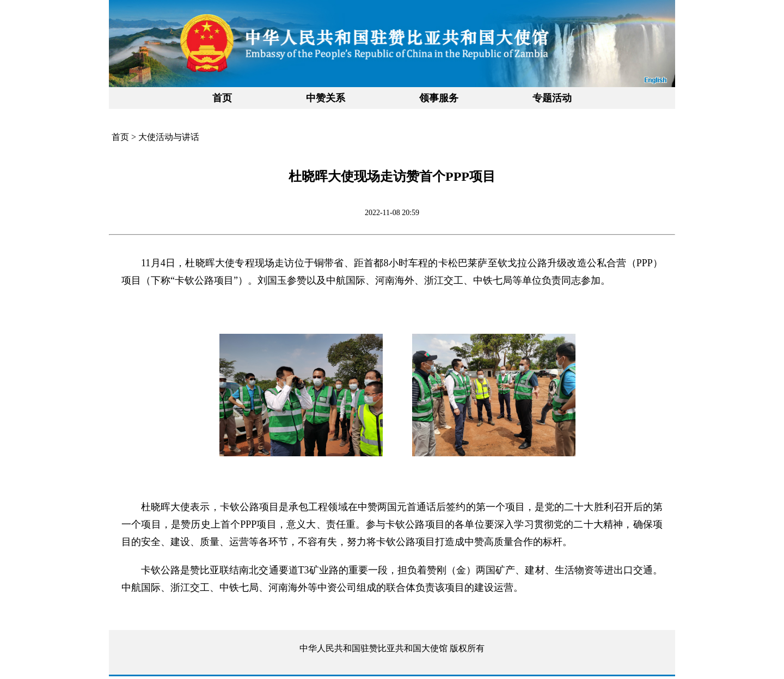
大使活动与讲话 (169, 137)
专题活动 (552, 98)
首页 (222, 98)
